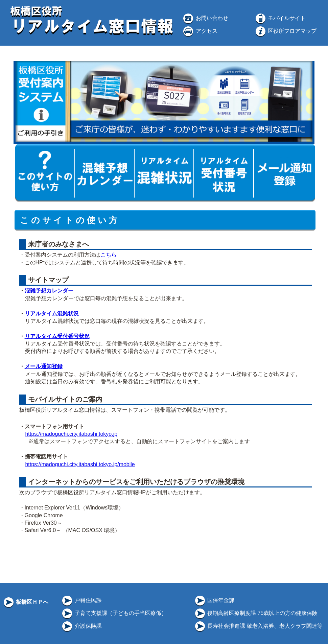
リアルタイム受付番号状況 (57, 336)
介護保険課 (81, 626)
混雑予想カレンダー (49, 291)
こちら (109, 255)
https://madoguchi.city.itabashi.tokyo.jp (71, 434)
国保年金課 (214, 600)
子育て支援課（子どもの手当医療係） (114, 613)
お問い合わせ (205, 18)
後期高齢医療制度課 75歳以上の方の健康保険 (256, 613)
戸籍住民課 (81, 600)
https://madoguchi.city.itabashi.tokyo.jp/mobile (80, 464)
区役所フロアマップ (285, 31)
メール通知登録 (44, 366)
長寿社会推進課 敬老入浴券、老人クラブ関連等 (258, 626)
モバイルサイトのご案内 (64, 399)
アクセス (200, 31)
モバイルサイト (280, 18)
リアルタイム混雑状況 (52, 314)
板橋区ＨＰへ (25, 602)
